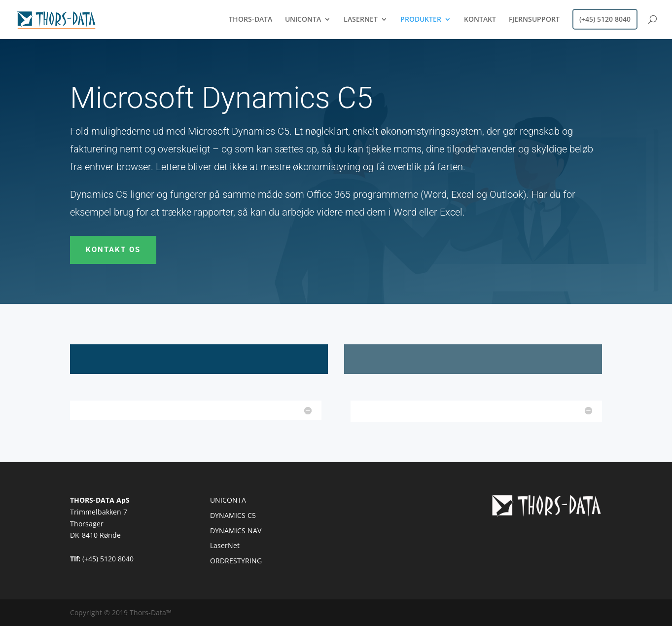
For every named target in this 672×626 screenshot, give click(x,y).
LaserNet (225, 545)
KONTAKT (480, 20)
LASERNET (361, 20)
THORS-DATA (250, 20)
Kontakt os (113, 250)
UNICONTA (303, 20)
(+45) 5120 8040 (605, 19)
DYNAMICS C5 (233, 515)
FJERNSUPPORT (534, 20)
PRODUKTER (421, 20)
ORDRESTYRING (236, 561)
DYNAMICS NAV (236, 531)
